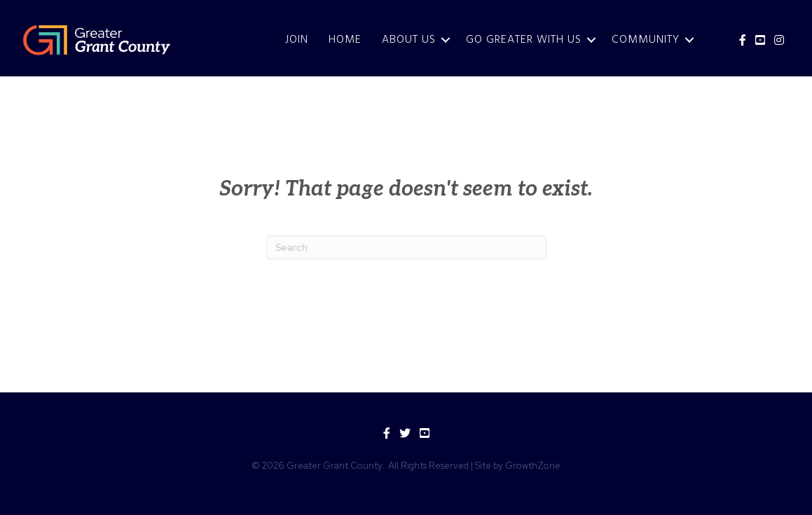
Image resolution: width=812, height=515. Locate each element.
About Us (409, 40)
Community (646, 40)
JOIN (297, 40)
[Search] (406, 247)
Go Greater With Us (524, 40)
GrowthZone (533, 466)
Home (345, 40)
